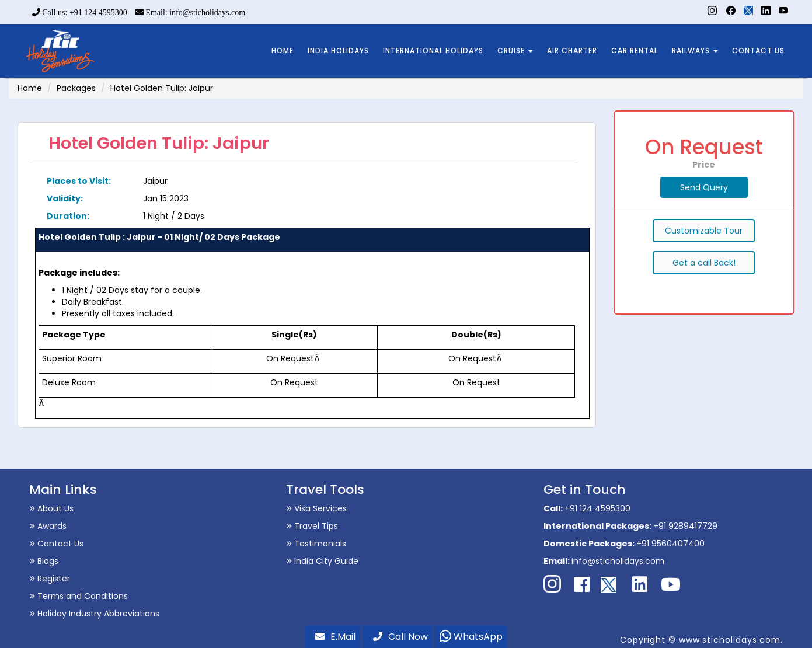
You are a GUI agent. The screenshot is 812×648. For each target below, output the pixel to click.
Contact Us (56, 544)
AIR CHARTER (572, 50)
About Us (51, 508)
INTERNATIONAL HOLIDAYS (433, 50)
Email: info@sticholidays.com (190, 13)
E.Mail (335, 637)
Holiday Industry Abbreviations (94, 614)
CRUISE (515, 50)
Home (30, 88)
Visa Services (316, 508)
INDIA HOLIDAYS (338, 50)
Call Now (400, 637)
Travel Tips (312, 526)
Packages (76, 88)
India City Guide (322, 561)
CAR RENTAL (635, 50)
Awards (48, 526)
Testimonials (316, 544)
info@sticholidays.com (618, 561)
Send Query (704, 187)
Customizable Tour (704, 231)
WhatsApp (471, 637)
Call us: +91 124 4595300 (80, 13)
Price (704, 165)
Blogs (44, 561)
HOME (283, 50)
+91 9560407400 (670, 544)
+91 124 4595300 (597, 508)
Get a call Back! (704, 263)
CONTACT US (758, 50)
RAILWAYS (695, 50)
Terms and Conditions (79, 596)
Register (50, 579)
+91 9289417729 (685, 526)
